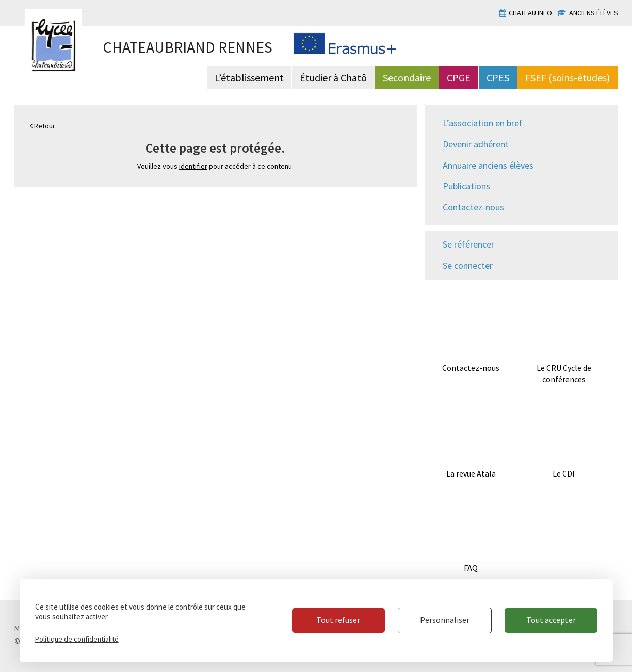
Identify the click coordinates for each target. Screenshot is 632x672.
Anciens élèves (594, 13)
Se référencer (468, 244)
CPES (498, 78)
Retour (43, 126)
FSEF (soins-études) (568, 78)
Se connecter (468, 265)
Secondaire (407, 78)
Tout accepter (551, 620)
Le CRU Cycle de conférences (564, 374)
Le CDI (564, 473)
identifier (193, 166)
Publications (466, 186)
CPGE (459, 78)
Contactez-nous (473, 207)
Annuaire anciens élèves (488, 165)
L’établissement (249, 78)
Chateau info (530, 13)
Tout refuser (338, 620)
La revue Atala (471, 473)
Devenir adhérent (476, 144)
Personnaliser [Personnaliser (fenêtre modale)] (445, 620)
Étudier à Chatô (333, 78)
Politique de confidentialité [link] (77, 639)
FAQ (471, 568)
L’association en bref (483, 123)
